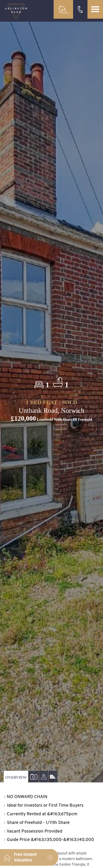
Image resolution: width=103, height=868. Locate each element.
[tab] (44, 777)
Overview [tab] (16, 777)
